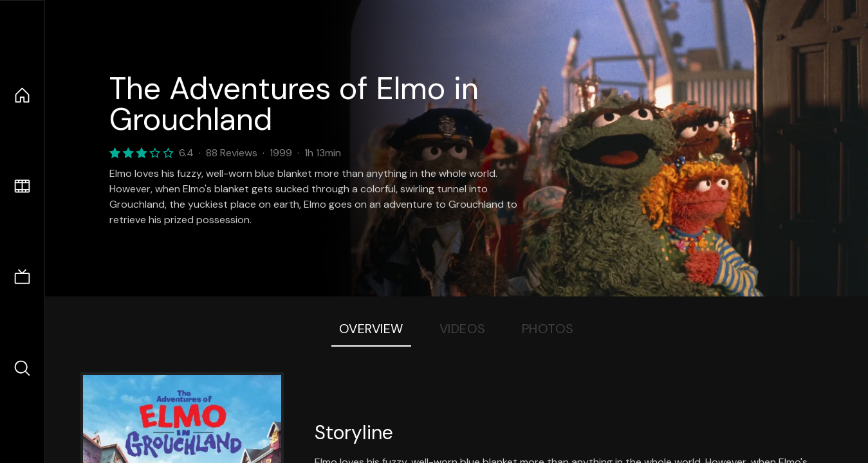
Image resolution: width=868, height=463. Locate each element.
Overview (371, 329)
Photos (548, 329)
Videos (463, 329)
